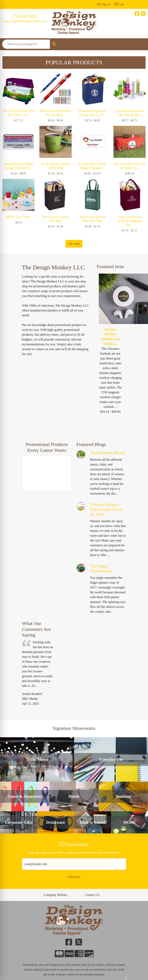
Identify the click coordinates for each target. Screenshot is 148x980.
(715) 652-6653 (25, 16)
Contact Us (92, 895)
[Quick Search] (26, 44)
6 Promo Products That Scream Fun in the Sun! (106, 509)
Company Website (55, 895)
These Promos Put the (108, 453)
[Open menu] (140, 44)
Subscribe (74, 877)
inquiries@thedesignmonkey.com (25, 21)
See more (74, 244)
